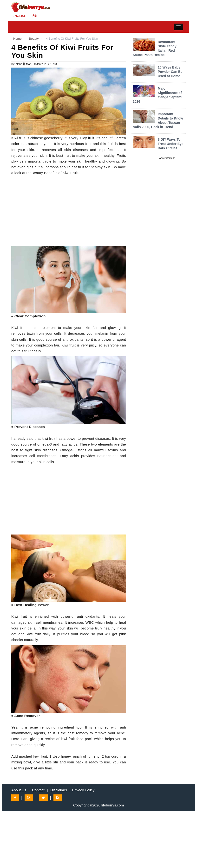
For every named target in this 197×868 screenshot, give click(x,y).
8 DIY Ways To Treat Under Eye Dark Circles (171, 144)
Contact (38, 790)
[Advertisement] (69, 212)
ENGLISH (19, 16)
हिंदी (34, 16)
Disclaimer (59, 790)
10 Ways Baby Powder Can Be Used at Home (170, 72)
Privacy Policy (83, 790)
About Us (19, 790)
